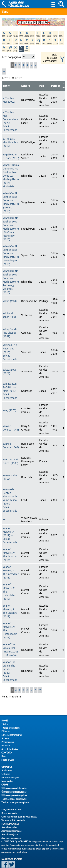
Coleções (6, 774)
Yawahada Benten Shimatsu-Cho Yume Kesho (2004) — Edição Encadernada (10, 500)
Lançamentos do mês (11, 810)
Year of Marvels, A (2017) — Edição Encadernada (10, 535)
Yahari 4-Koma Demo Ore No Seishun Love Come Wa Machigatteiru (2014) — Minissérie (11, 176)
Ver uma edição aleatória (13, 820)
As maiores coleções (11, 838)
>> (4, 71)
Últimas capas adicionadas (14, 788)
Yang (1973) (9, 410)
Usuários (7, 767)
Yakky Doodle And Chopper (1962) (10, 333)
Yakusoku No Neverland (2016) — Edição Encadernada (10, 352)
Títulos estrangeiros (11, 728)
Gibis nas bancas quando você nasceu (19, 817)
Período (56, 86)
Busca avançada (9, 813)
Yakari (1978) (10, 301)
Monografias (7, 781)
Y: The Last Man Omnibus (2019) (10, 142)
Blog (4, 756)
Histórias (6, 746)
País (42, 86)
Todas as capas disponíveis (14, 799)
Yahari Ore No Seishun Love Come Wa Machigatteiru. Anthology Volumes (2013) (11, 282)
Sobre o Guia (8, 760)
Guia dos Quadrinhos (17, 842)
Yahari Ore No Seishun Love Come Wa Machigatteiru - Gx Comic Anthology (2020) (11, 229)
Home (5, 721)
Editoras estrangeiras (12, 735)
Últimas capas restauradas (14, 792)
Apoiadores (7, 770)
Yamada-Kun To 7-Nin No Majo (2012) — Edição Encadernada (11, 391)
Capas (5, 785)
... (32, 65)
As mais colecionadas (11, 831)
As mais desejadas (10, 834)
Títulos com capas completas (15, 802)
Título (6, 86)
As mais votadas (9, 827)
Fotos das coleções (10, 778)
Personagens (8, 742)
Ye (4, 519)
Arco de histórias (10, 749)
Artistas (5, 738)
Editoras (5, 731)
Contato (7, 753)
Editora (26, 86)
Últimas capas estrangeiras (14, 795)
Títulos (5, 724)
